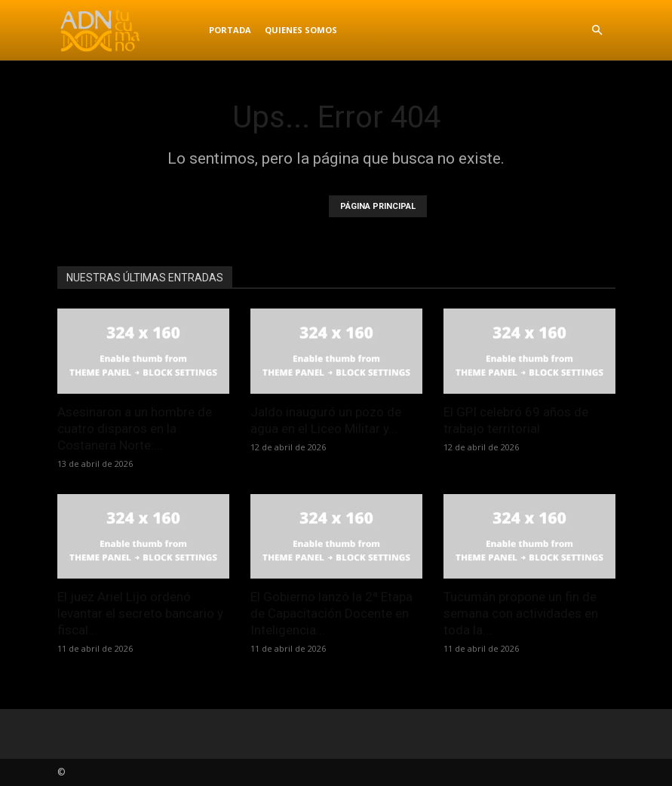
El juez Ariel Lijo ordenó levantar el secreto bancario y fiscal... (140, 613)
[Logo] (130, 30)
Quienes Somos (301, 30)
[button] (597, 31)
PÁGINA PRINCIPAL (378, 206)
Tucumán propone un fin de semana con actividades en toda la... (521, 613)
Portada (230, 30)
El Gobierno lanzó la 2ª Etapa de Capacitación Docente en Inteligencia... (331, 613)
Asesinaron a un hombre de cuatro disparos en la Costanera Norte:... (135, 428)
